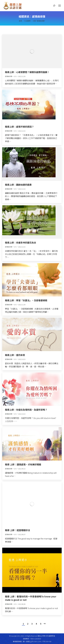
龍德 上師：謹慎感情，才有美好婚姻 (23, 464)
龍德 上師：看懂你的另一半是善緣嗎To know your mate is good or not (31, 598)
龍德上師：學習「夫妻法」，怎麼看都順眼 (26, 300)
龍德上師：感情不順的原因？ (19, 127)
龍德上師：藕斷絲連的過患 (18, 185)
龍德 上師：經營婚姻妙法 (17, 530)
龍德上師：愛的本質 (15, 355)
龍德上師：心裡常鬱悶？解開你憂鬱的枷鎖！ (27, 72)
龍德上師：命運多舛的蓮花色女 (21, 243)
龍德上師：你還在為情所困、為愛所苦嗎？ (26, 410)
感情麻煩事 (9, 76)
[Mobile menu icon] (60, 6)
